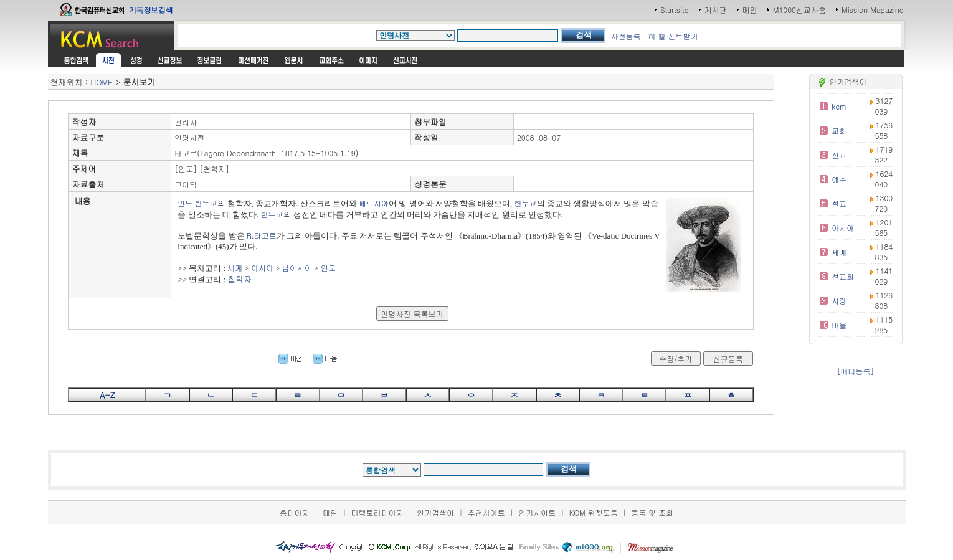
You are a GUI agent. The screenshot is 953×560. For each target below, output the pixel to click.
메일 (750, 10)
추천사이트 (486, 512)
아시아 (262, 268)
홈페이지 (295, 512)
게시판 (716, 10)
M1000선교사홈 (799, 10)
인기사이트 (537, 512)
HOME (102, 82)
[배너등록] (856, 371)
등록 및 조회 (652, 512)
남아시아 (297, 268)
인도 (185, 203)
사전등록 (625, 36)
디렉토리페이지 (377, 512)
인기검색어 (435, 512)
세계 (235, 268)
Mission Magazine (873, 10)
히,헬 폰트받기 (673, 36)
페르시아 (374, 203)
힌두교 (206, 203)
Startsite (675, 10)
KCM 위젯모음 (594, 512)
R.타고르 (262, 235)
